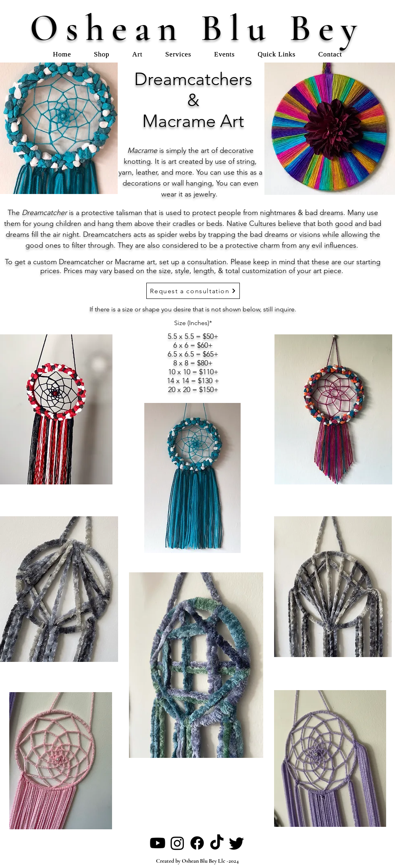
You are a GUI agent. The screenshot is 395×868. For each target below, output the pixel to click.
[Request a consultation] (193, 291)
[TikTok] (217, 843)
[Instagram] (177, 843)
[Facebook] (197, 843)
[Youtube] (158, 843)
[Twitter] (237, 843)
